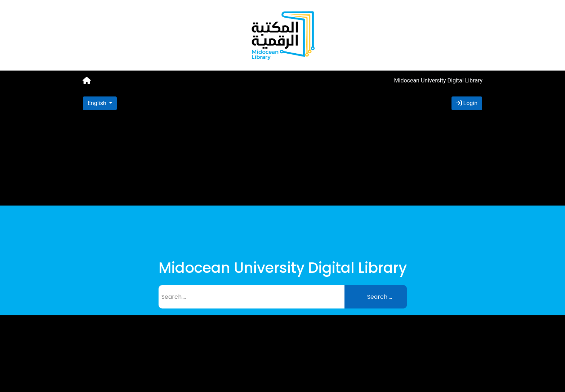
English (98, 103)
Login (467, 103)
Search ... (380, 297)
